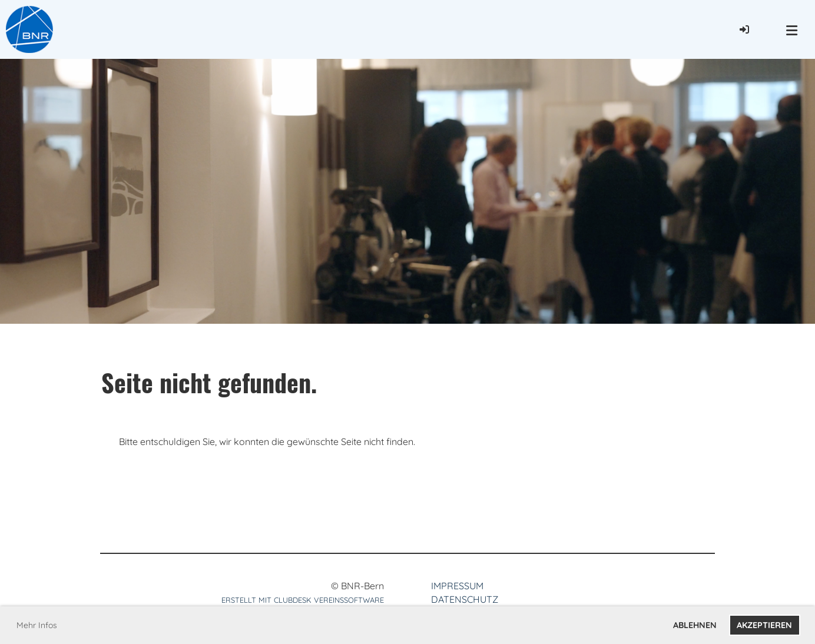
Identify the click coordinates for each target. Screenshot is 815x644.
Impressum (457, 586)
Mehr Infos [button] (37, 625)
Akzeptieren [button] (764, 625)
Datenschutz (465, 599)
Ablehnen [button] (695, 625)
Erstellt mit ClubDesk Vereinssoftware (303, 600)
